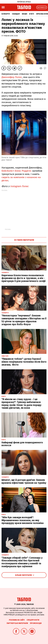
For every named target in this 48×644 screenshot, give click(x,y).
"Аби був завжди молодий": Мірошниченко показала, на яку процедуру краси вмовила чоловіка (23, 520)
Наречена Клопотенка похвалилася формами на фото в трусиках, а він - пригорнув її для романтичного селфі (24, 278)
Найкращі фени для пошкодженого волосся (22, 444)
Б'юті (32, 14)
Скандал (16, 14)
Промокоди (36, 623)
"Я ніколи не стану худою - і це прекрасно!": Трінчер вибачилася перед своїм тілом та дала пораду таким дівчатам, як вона (21, 404)
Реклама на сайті (17, 620)
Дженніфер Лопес (12, 77)
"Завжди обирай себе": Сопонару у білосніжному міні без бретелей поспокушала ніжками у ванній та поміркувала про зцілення (22, 562)
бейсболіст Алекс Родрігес (17, 171)
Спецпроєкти (33, 620)
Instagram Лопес (19, 186)
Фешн (24, 14)
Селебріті (6, 14)
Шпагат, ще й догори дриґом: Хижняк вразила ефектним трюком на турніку (24, 481)
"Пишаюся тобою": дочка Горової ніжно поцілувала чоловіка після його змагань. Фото (24, 362)
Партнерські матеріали (17, 623)
